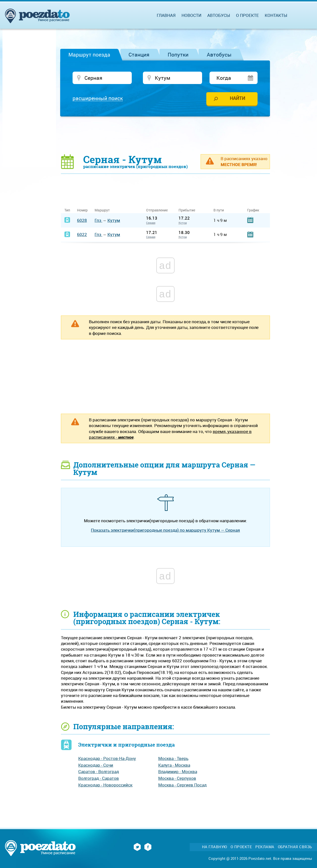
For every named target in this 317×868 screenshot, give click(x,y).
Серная (151, 223)
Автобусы (219, 55)
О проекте (247, 15)
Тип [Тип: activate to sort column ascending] (67, 210)
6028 (82, 220)
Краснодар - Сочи (96, 765)
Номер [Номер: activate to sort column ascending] (82, 210)
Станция (139, 55)
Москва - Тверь (173, 758)
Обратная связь (295, 847)
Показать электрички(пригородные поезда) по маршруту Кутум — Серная (165, 530)
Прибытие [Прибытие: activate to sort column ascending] (187, 210)
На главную (215, 847)
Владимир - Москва (178, 771)
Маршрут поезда (89, 55)
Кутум (114, 220)
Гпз (98, 220)
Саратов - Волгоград (99, 771)
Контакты (276, 15)
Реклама (265, 847)
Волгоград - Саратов (99, 778)
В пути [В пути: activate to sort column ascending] (219, 210)
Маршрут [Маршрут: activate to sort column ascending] (102, 210)
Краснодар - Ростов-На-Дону (107, 758)
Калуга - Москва (174, 765)
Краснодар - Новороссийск (105, 785)
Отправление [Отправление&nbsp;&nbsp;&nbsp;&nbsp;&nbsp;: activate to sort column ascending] (159, 210)
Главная (166, 15)
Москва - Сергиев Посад (182, 785)
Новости (191, 15)
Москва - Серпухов (177, 778)
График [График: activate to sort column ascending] (253, 210)
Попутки (178, 55)
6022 (82, 234)
